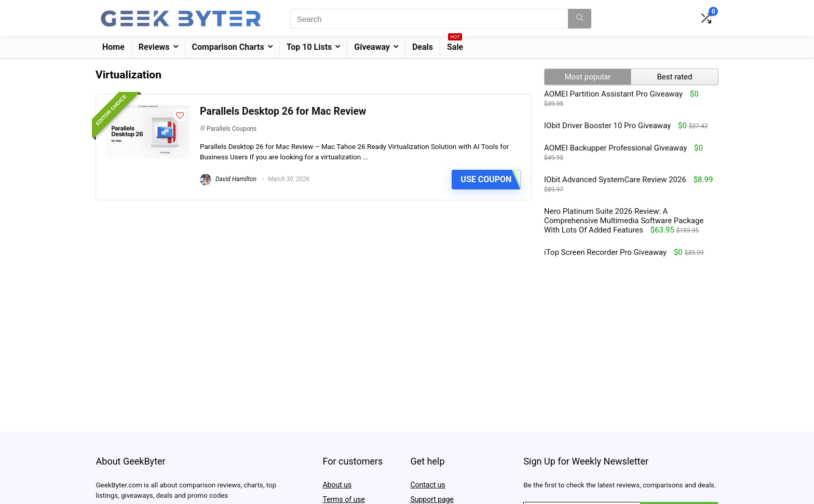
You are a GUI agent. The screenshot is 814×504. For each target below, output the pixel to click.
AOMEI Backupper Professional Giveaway (615, 148)
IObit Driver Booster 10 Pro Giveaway (607, 126)
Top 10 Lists (309, 47)
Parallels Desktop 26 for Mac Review (283, 111)
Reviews (154, 47)
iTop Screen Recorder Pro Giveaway (605, 252)
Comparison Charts (228, 47)
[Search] (580, 19)
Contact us (428, 485)
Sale (455, 45)
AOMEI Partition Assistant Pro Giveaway (613, 94)
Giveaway (372, 47)
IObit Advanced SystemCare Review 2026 (615, 180)
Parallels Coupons (232, 129)
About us (337, 485)
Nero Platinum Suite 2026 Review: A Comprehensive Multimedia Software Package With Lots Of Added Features (624, 221)
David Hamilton (228, 179)
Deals (423, 47)
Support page (432, 499)
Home (113, 47)
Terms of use (344, 499)
